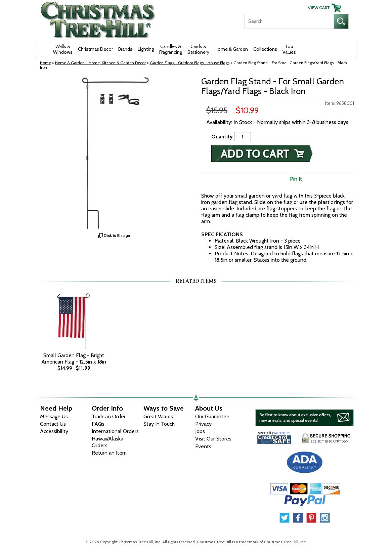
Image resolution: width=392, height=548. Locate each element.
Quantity (222, 137)
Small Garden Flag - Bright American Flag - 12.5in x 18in (74, 359)
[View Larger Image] (115, 153)
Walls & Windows (63, 49)
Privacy (203, 424)
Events (203, 446)
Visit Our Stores (213, 439)
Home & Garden (231, 49)
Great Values (158, 416)
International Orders (115, 431)
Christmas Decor (95, 49)
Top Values (289, 49)
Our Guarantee (212, 416)
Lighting (146, 49)
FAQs (98, 424)
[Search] (289, 21)
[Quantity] (243, 137)
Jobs (200, 431)
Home (46, 63)
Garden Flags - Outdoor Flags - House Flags (190, 63)
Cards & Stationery (198, 49)
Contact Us (53, 424)
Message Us (54, 416)
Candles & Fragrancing (171, 49)
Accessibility (54, 431)
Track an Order (109, 416)
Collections (265, 49)
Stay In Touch (159, 424)
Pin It (296, 179)
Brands (125, 49)
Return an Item (109, 453)
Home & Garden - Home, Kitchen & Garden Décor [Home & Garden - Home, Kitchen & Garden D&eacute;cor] (100, 63)
